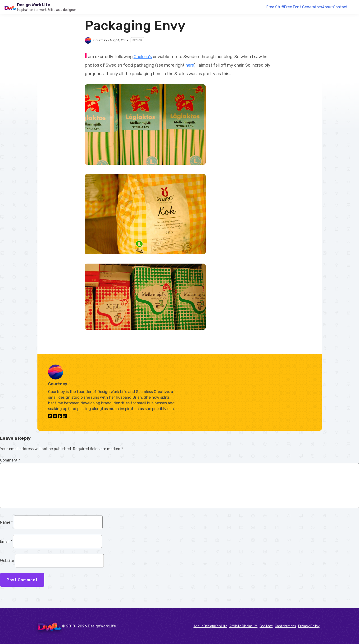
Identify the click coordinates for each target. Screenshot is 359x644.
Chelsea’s (143, 57)
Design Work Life (34, 5)
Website (7, 561)
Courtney (100, 40)
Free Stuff (275, 7)
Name (6, 522)
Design (137, 40)
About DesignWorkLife (210, 626)
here (190, 65)
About (327, 7)
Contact (340, 7)
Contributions (285, 626)
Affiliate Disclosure (243, 626)
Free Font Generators (303, 7)
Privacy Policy (309, 626)
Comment (10, 460)
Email (6, 541)
